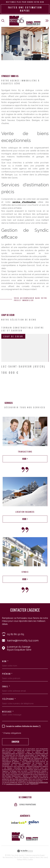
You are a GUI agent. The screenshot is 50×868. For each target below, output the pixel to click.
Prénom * (7, 674)
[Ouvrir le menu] (47, 21)
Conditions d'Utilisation (14, 784)
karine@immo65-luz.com (23, 641)
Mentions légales (29, 857)
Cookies (30, 860)
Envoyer (15, 742)
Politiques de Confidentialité (38, 782)
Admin (37, 857)
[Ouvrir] (3, 21)
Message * (8, 712)
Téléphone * (9, 699)
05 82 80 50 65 (16, 634)
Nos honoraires (8, 857)
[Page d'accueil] (25, 21)
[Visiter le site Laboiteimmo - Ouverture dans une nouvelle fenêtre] (25, 851)
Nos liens (44, 857)
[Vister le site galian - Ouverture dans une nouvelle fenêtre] (34, 822)
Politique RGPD (22, 859)
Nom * (5, 661)
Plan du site (18, 857)
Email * (6, 686)
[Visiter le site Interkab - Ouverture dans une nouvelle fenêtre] (19, 822)
